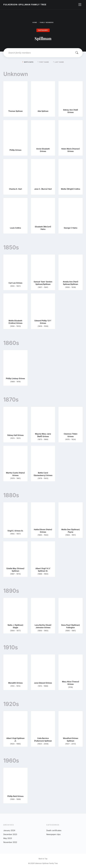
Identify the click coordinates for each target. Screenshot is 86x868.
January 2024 (9, 830)
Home (35, 22)
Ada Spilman (43, 111)
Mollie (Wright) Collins (70, 189)
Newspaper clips (53, 834)
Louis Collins (15, 228)
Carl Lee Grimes (15, 283)
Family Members (47, 22)
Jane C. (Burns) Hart (43, 189)
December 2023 (10, 834)
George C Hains (71, 228)
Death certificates (54, 830)
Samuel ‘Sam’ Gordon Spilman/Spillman (43, 283)
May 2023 (8, 838)
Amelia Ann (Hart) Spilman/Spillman (71, 283)
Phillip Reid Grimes (15, 796)
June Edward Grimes (43, 683)
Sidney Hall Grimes (15, 435)
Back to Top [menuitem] (43, 859)
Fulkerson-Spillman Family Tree (25, 5)
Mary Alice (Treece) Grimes (71, 683)
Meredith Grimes (16, 683)
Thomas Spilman (16, 111)
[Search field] (43, 53)
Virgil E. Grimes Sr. (16, 531)
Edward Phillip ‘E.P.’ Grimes (43, 322)
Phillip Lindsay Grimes (15, 378)
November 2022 (10, 842)
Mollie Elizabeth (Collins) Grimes (15, 322)
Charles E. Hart (15, 189)
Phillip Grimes (15, 150)
